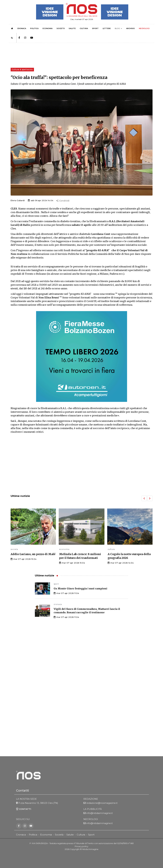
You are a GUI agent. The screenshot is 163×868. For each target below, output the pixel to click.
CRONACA (22, 28)
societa (14, 549)
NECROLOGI (144, 28)
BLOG (117, 28)
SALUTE (72, 28)
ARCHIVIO (130, 28)
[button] (144, 498)
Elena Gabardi (18, 200)
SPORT (95, 28)
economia (64, 549)
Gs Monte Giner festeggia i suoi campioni (80, 588)
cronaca (58, 604)
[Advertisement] (82, 467)
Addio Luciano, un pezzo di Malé (33, 554)
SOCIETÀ (61, 28)
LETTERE (107, 28)
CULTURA (84, 28)
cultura (111, 549)
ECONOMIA (48, 28)
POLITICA (34, 28)
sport (56, 584)
